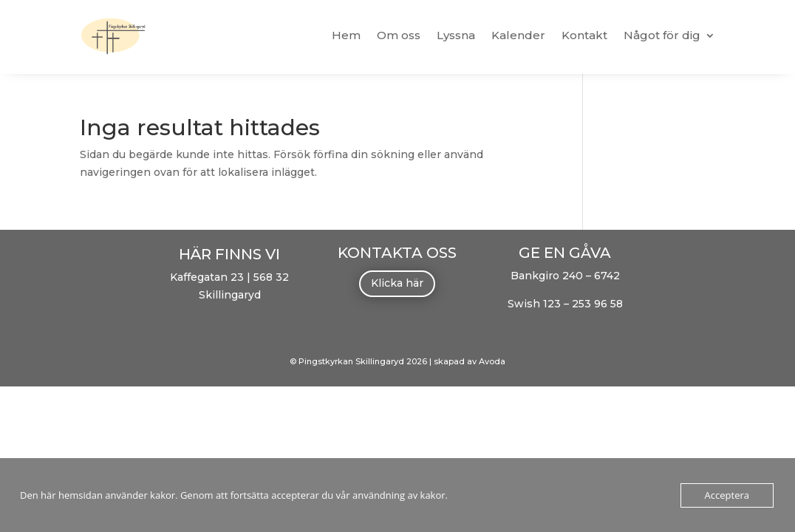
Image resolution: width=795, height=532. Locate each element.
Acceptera (727, 495)
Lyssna (456, 35)
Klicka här (397, 283)
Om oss (399, 35)
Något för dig (662, 35)
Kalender (518, 35)
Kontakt (584, 35)
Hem (346, 35)
